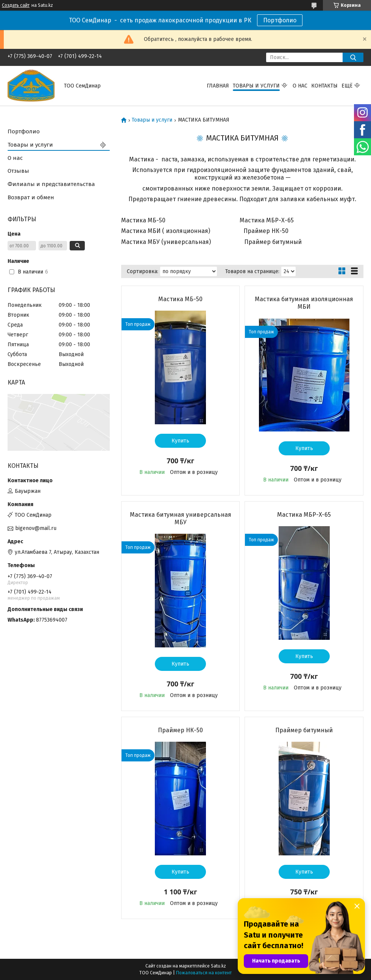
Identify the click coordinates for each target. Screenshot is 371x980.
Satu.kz (218, 966)
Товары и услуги (256, 86)
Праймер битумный (304, 730)
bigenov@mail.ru (36, 528)
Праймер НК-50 (180, 730)
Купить (180, 441)
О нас (300, 86)
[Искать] (353, 57)
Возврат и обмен (31, 197)
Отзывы (18, 171)
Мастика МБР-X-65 (304, 515)
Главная (218, 86)
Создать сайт (16, 5)
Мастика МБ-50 (180, 299)
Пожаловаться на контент (204, 973)
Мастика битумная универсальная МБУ (181, 518)
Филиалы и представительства (51, 184)
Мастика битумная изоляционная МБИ (304, 303)
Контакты (324, 86)
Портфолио (280, 20)
